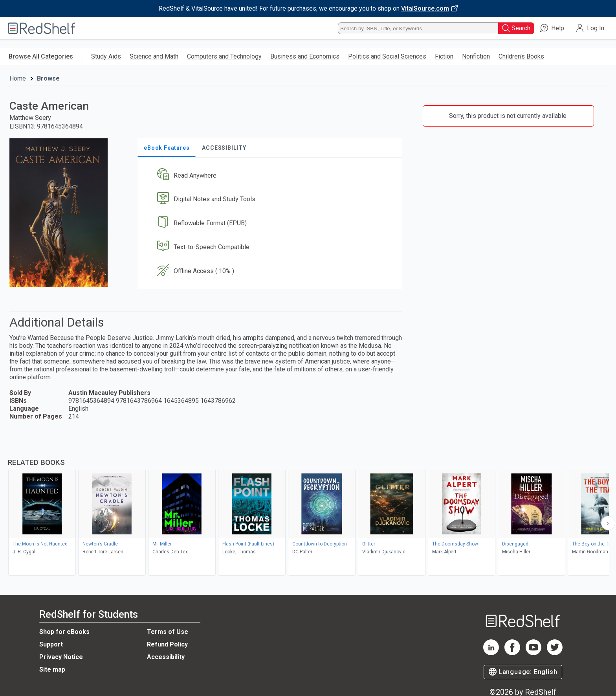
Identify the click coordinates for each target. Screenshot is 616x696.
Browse (48, 78)
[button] (271, 175)
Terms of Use (168, 632)
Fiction (444, 56)
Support (51, 644)
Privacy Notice (61, 657)
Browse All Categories (41, 56)
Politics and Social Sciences (387, 56)
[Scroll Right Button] (608, 523)
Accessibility (166, 657)
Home (18, 78)
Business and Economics (305, 56)
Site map (52, 669)
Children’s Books (521, 56)
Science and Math (154, 56)
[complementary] (308, 508)
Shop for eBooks (64, 632)
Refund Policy (167, 644)
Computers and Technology (224, 56)
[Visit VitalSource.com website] (308, 9)
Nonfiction (476, 56)
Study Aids (106, 56)
